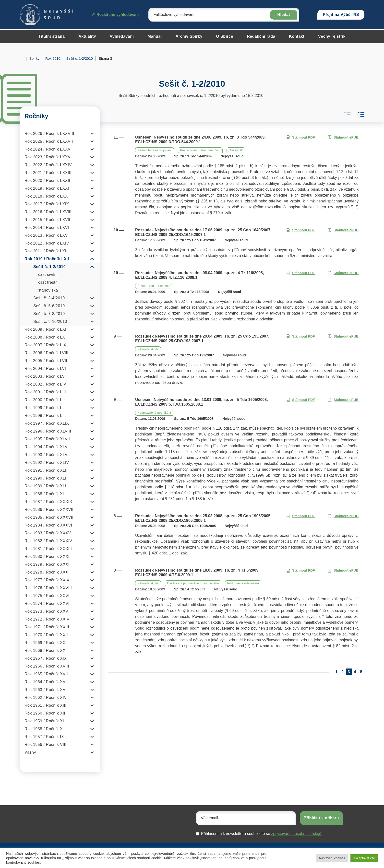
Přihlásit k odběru (321, 818)
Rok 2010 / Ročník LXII (47, 259)
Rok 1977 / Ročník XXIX (47, 580)
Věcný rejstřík (332, 36)
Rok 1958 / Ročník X (44, 729)
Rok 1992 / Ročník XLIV (47, 463)
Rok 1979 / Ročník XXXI (47, 564)
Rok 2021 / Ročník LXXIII (48, 173)
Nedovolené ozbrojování (155, 150)
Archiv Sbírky (189, 36)
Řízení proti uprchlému (154, 286)
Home (22, 59)
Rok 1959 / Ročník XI (44, 721)
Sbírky (34, 59)
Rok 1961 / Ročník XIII (45, 705)
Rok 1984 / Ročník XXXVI (48, 525)
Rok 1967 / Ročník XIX (46, 658)
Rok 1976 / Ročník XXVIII (48, 588)
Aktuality (87, 36)
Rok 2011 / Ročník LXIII (47, 251)
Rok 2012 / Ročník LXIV (47, 243)
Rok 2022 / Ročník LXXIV (48, 165)
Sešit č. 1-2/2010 (79, 59)
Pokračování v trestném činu (200, 150)
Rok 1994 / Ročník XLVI (47, 447)
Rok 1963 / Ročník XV (45, 690)
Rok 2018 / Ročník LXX (46, 196)
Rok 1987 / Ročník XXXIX (48, 502)
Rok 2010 (53, 59)
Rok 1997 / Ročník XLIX (47, 423)
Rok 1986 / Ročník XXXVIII (50, 510)
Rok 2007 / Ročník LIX (45, 345)
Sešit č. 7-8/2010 (49, 314)
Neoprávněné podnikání (154, 413)
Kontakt (297, 36)
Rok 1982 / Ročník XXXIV (48, 541)
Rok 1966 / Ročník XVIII (47, 666)
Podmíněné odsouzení (243, 583)
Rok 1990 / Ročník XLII (46, 478)
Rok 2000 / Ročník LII (45, 400)
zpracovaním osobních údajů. (297, 834)
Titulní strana (52, 36)
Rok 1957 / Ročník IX (44, 737)
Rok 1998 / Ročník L (43, 416)
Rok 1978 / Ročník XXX (46, 572)
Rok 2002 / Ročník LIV (45, 384)
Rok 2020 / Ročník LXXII (47, 181)
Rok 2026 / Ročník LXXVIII (49, 134)
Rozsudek (236, 150)
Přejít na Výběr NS (341, 15)
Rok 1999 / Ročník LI (44, 408)
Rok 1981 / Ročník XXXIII (48, 549)
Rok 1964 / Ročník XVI (46, 682)
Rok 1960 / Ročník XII (45, 713)
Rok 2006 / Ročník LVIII (46, 353)
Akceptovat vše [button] (364, 858)
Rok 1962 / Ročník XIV (46, 698)
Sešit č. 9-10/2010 (50, 322)
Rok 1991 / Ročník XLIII (47, 470)
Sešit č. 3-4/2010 (49, 298)
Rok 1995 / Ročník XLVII (47, 439)
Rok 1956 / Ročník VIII (45, 745)
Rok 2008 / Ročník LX (45, 337)
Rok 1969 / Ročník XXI (46, 643)
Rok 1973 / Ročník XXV (46, 611)
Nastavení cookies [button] (332, 858)
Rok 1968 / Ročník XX (45, 651)
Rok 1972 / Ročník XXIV (47, 619)
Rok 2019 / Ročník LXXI (47, 188)
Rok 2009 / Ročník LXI (45, 329)
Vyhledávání (122, 36)
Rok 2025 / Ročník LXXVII (49, 141)
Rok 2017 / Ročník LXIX (47, 204)
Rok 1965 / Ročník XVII (46, 674)
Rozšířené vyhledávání (115, 15)
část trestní (48, 282)
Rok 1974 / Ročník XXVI (47, 604)
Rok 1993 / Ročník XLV (46, 455)
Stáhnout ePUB (343, 137)
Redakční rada (261, 36)
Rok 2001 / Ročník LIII (45, 392)
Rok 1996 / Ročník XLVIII (48, 431)
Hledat (284, 15)
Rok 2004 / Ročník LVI (45, 369)
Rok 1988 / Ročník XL (45, 494)
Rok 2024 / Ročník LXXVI (48, 149)
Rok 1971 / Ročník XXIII (47, 627)
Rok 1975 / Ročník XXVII (48, 596)
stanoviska (48, 290)
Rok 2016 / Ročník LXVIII (48, 212)
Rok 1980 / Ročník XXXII (48, 557)
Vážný (30, 752)
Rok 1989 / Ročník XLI (45, 486)
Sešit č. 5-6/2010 (49, 306)
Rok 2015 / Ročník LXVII (47, 220)
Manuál (155, 36)
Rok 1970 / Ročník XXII (46, 635)
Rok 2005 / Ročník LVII (46, 361)
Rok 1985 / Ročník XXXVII (49, 517)
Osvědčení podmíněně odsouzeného (193, 583)
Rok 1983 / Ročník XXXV (48, 533)
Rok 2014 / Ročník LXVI (47, 228)
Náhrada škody (148, 349)
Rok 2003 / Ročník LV (45, 376)
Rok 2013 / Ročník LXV (46, 235)
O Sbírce (225, 36)
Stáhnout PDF (301, 137)
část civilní (48, 275)
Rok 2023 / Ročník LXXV (48, 157)
